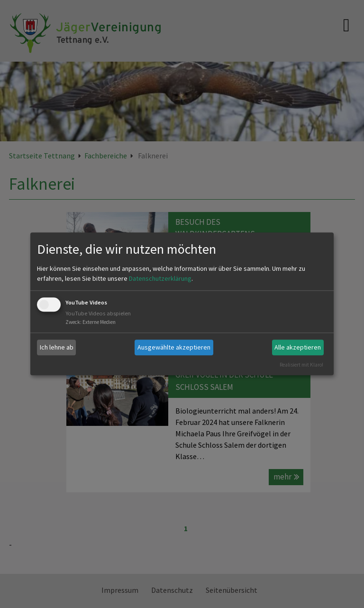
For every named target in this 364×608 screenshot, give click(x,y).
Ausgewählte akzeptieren (174, 347)
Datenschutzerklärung (160, 278)
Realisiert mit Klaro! (301, 365)
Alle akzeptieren (298, 347)
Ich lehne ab (57, 347)
